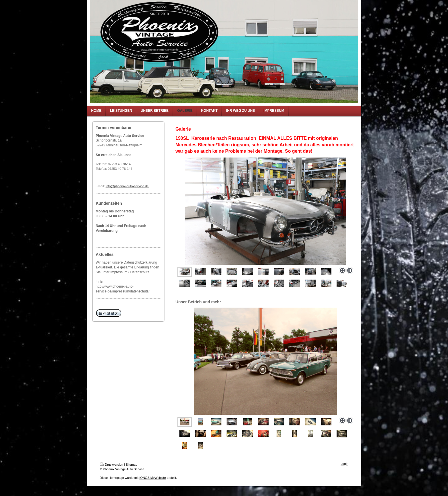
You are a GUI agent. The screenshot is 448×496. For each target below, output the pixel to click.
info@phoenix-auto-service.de (127, 186)
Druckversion (111, 465)
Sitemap (131, 465)
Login (344, 464)
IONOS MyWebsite (153, 478)
